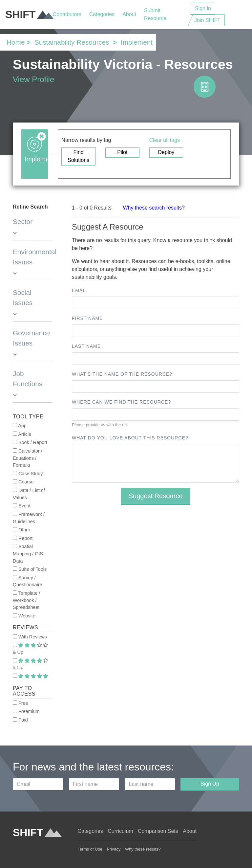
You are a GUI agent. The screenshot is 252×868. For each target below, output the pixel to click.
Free (21, 703)
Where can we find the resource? (121, 402)
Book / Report (30, 442)
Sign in (203, 8)
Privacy (114, 849)
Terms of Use (90, 849)
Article (22, 434)
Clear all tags (165, 140)
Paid (20, 720)
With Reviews (30, 637)
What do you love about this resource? (130, 438)
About (129, 14)
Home (16, 42)
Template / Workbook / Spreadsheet (26, 600)
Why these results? (143, 849)
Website (24, 616)
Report (23, 538)
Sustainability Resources (72, 42)
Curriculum (120, 831)
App (20, 426)
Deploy (166, 152)
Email (80, 290)
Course (23, 482)
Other (21, 530)
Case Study (28, 474)
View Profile (33, 79)
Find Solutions (78, 156)
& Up (31, 649)
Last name (86, 346)
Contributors (67, 14)
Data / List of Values (29, 494)
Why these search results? (154, 208)
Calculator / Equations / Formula (28, 458)
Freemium (26, 711)
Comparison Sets (158, 831)
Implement (137, 42)
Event (22, 506)
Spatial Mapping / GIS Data (28, 554)
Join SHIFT (207, 20)
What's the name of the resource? (122, 374)
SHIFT (29, 14)
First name (87, 318)
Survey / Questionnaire (28, 581)
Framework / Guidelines (29, 518)
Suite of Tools (30, 569)
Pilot (122, 152)
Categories (102, 14)
